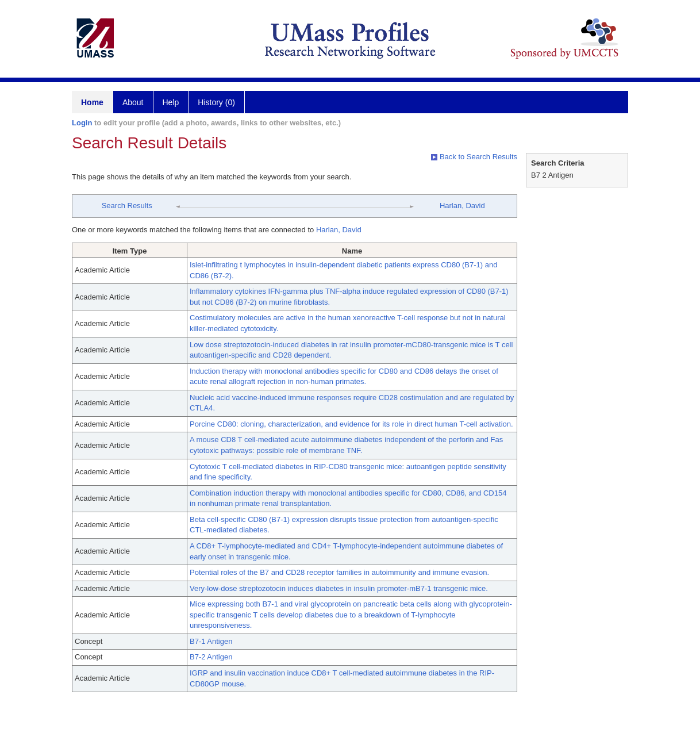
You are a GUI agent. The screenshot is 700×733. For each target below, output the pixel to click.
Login (82, 123)
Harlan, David (462, 206)
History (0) (216, 102)
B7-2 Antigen (211, 657)
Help (171, 102)
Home (92, 102)
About (133, 102)
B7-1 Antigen (211, 641)
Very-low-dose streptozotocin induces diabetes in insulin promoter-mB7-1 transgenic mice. (339, 588)
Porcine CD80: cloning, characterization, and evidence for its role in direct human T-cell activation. (351, 424)
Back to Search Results (474, 157)
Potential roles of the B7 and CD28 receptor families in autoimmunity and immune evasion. (339, 572)
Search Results (127, 206)
